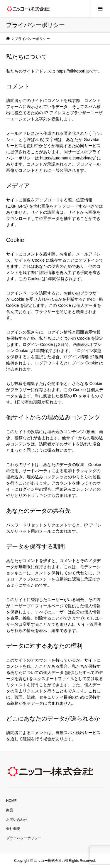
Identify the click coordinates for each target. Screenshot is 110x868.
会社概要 (13, 829)
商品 (10, 810)
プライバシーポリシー (24, 838)
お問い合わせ (17, 820)
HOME (11, 801)
